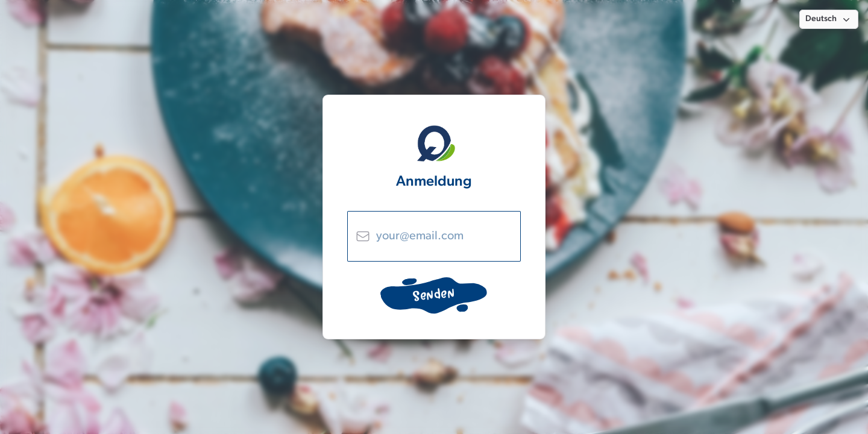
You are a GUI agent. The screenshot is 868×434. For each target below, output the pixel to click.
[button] (829, 19)
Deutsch (829, 19)
